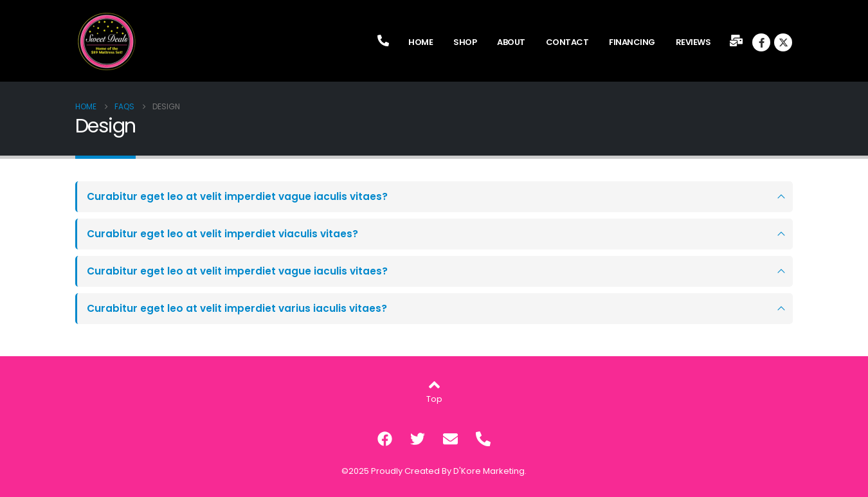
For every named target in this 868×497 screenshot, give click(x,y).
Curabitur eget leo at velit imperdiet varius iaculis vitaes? (237, 308)
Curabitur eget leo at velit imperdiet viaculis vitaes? (222, 234)
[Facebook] (761, 42)
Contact (567, 42)
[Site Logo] (107, 42)
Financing (632, 42)
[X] (783, 42)
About (511, 42)
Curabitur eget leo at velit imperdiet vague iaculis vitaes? (237, 196)
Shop (465, 42)
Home (420, 42)
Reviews (693, 42)
